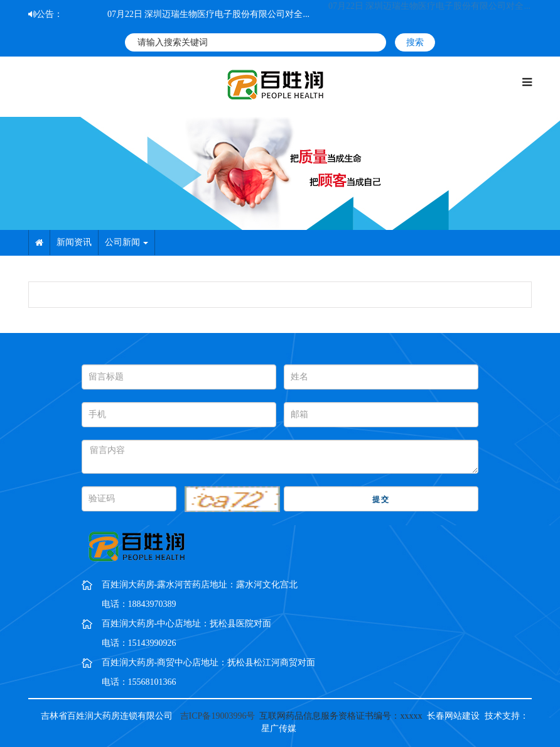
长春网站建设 (453, 716)
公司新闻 (127, 242)
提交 (381, 499)
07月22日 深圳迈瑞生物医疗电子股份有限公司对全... (208, 14)
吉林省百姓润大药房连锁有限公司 (107, 716)
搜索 (415, 42)
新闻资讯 (74, 242)
